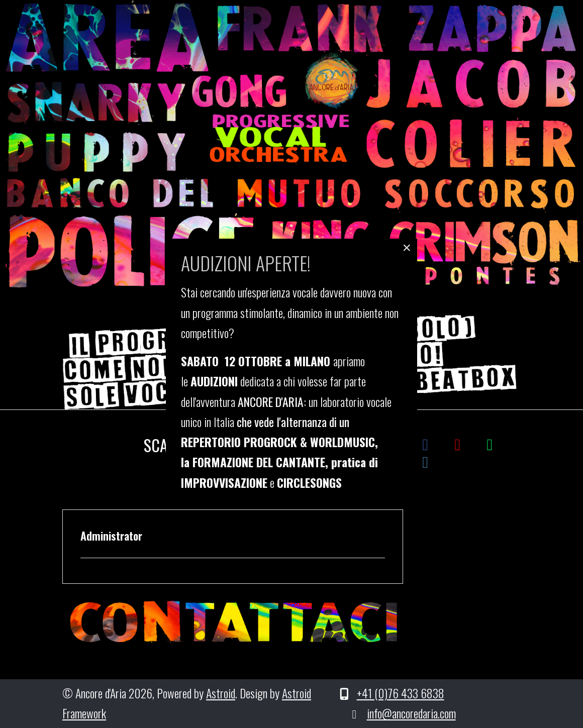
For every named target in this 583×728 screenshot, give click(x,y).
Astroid (221, 693)
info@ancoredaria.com (411, 713)
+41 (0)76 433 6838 (401, 693)
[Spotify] (490, 443)
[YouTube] (457, 443)
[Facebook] (425, 443)
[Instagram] (425, 460)
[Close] (407, 248)
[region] (291, 146)
